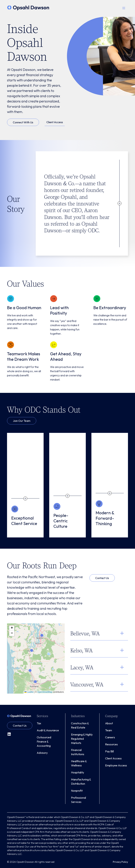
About (109, 723)
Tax (39, 723)
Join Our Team (22, 421)
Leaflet (29, 692)
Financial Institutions (78, 752)
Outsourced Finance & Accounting (44, 741)
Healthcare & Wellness (79, 763)
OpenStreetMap (45, 692)
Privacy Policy (120, 862)
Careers (110, 737)
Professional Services (78, 800)
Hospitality (78, 772)
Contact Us (102, 578)
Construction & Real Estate (80, 725)
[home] (28, 8)
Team (109, 730)
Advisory (42, 753)
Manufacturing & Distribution (81, 781)
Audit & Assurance (48, 730)
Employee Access (116, 765)
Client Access (55, 122)
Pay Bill (109, 751)
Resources (111, 744)
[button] (124, 8)
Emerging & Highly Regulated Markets (82, 739)
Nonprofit (77, 791)
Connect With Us (23, 122)
